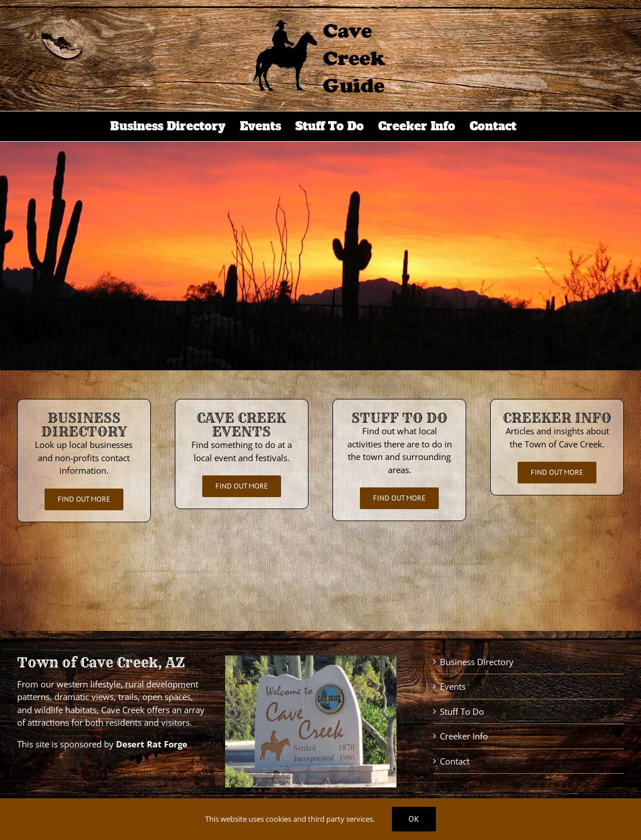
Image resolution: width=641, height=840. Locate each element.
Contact (455, 761)
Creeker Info (464, 736)
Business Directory (477, 662)
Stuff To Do (462, 711)
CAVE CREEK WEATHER (320, 577)
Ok (414, 819)
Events (453, 686)
